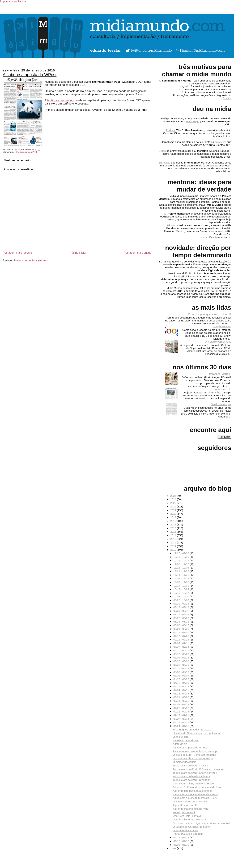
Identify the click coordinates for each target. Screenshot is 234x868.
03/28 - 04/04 (182, 694)
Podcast (171, 130)
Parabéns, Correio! (220, 374)
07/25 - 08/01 (182, 632)
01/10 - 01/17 (182, 841)
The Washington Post (26, 152)
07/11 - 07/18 (182, 640)
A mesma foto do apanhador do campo (195, 751)
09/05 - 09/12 (182, 611)
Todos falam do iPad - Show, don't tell (195, 773)
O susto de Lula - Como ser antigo (193, 758)
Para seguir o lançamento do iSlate (193, 783)
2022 (174, 506)
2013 (174, 539)
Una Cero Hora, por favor (188, 816)
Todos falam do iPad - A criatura (191, 776)
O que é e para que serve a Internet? (210, 314)
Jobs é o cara (181, 737)
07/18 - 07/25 (182, 636)
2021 (174, 510)
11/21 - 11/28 (182, 571)
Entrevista (164, 163)
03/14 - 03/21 (182, 701)
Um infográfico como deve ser (190, 801)
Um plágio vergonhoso (218, 342)
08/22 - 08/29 (182, 618)
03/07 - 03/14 (182, 704)
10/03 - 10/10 (182, 596)
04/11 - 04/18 (182, 686)
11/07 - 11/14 (182, 578)
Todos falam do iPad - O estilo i (191, 765)
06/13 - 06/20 (182, 654)
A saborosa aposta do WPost (30, 75)
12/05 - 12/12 (182, 564)
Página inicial (78, 253)
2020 (174, 514)
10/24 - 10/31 (182, 586)
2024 (174, 499)
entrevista (220, 142)
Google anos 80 (222, 326)
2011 (174, 546)
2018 (174, 521)
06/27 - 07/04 (182, 647)
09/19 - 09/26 (182, 604)
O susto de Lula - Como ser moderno (194, 755)
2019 (174, 517)
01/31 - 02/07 (182, 722)
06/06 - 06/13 (182, 658)
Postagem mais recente (17, 253)
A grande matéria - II (185, 805)
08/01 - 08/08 (182, 629)
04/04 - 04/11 (182, 690)
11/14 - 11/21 (182, 575)
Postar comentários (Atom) (30, 260)
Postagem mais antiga (138, 253)
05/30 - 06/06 (182, 661)
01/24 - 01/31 (182, 726)
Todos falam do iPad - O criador (191, 780)
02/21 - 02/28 (182, 712)
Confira (227, 98)
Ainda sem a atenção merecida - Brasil (195, 794)
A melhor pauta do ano (186, 740)
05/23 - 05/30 (182, 665)
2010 (174, 550)
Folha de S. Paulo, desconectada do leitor (197, 787)
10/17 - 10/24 (182, 589)
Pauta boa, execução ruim (188, 834)
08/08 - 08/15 (182, 625)
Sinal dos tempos (221, 404)
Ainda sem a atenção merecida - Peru (195, 798)
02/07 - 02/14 (182, 719)
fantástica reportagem (61, 100)
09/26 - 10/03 (182, 600)
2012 (174, 542)
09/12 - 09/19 (182, 607)
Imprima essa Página (13, 1)
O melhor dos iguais (184, 762)
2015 (174, 532)
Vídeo (162, 151)
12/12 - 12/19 (182, 560)
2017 (174, 524)
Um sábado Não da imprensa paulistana (196, 733)
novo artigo (193, 121)
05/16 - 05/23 (182, 668)
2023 (174, 503)
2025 (174, 496)
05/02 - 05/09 (182, 676)
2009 (174, 848)
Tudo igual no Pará (184, 812)
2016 (174, 528)
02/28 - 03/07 (182, 708)
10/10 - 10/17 (182, 593)
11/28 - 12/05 (182, 568)
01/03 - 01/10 (182, 845)
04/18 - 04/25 (182, 683)
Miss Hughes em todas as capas (192, 730)
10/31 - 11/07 (182, 582)
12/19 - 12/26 (182, 557)
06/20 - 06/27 (182, 650)
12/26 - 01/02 (182, 553)
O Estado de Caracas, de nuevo (192, 827)
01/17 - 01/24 (182, 837)
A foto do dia (180, 744)
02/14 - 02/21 (182, 715)
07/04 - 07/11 (182, 643)
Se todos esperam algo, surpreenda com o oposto (202, 823)
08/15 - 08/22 (182, 622)
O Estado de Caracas (185, 830)
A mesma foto (223, 389)
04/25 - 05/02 (182, 679)
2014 (174, 535)
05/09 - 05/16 (182, 672)
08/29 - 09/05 (182, 614)
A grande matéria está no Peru (191, 809)
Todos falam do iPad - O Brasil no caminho (198, 769)
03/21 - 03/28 (182, 697)
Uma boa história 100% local (190, 819)
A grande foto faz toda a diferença (193, 791)
